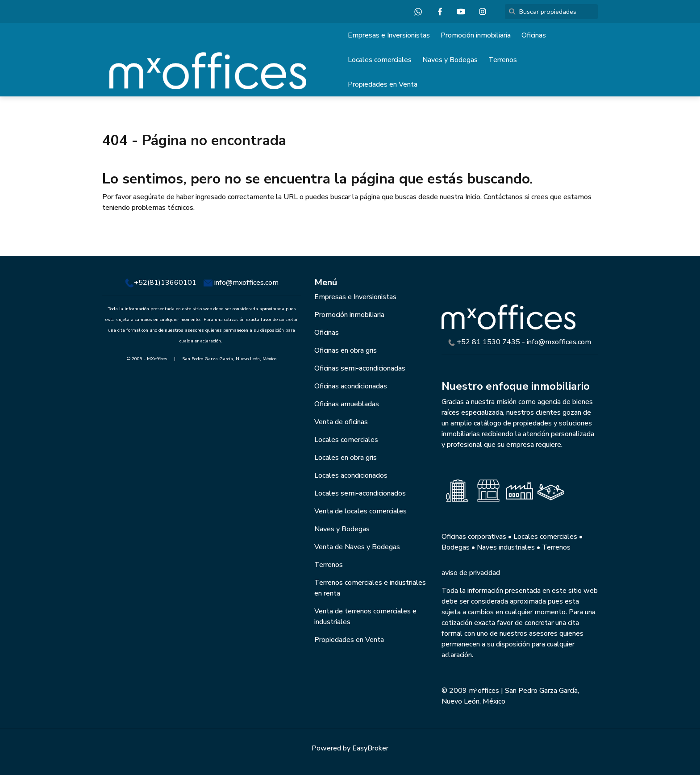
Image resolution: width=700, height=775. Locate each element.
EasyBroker (370, 748)
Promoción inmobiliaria (476, 35)
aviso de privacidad (471, 573)
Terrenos (503, 60)
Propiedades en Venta (383, 84)
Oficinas (534, 35)
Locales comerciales (380, 60)
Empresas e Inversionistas (389, 35)
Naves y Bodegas (450, 60)
